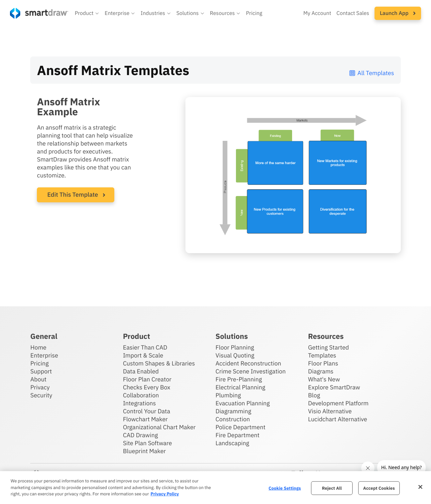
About (38, 379)
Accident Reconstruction (248, 363)
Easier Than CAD (145, 347)
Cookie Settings (285, 488)
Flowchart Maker (145, 419)
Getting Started (328, 347)
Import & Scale (143, 355)
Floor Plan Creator (147, 379)
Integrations (139, 403)
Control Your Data (147, 411)
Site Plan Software (147, 443)
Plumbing (228, 395)
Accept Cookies (379, 488)
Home (38, 347)
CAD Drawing (140, 435)
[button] (87, 13)
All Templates (371, 73)
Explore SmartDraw (334, 387)
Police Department (240, 427)
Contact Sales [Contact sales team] (353, 13)
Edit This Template (73, 195)
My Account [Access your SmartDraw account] (317, 13)
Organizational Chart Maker (159, 427)
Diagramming (233, 411)
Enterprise (44, 355)
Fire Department (237, 435)
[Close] (420, 487)
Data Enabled (141, 371)
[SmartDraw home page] (39, 13)
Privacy (40, 387)
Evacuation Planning (242, 403)
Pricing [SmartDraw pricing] (254, 13)
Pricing (39, 363)
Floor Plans (323, 363)
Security (41, 395)
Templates (322, 355)
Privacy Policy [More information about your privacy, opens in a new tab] (165, 494)
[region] (215, 488)
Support (41, 371)
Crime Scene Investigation (250, 371)
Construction (232, 419)
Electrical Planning (240, 387)
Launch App (398, 13)
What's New (324, 379)
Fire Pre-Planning (239, 379)
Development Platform (338, 403)
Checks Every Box (147, 387)
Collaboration (141, 395)
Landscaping (232, 443)
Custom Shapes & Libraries (159, 363)
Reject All (332, 488)
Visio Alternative (330, 411)
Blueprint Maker (144, 451)
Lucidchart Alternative (338, 419)
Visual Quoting (235, 355)
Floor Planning (235, 347)
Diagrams (321, 371)
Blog (314, 395)
